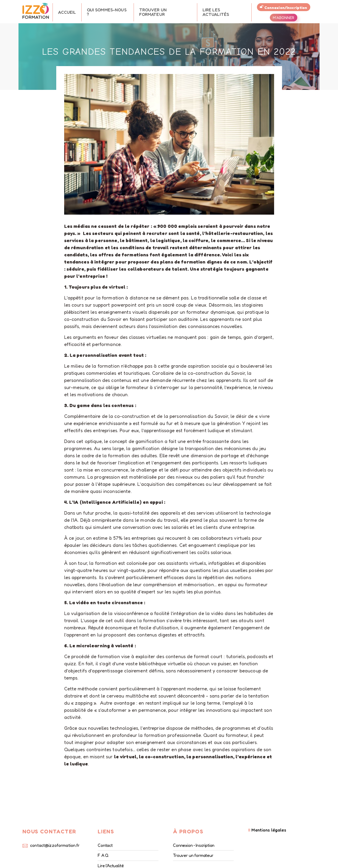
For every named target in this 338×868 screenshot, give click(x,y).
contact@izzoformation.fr (55, 845)
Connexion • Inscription (194, 845)
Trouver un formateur (153, 12)
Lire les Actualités (216, 12)
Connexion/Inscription (283, 7)
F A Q (103, 855)
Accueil (67, 12)
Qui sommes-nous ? (107, 12)
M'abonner (283, 18)
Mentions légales (267, 830)
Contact (105, 845)
